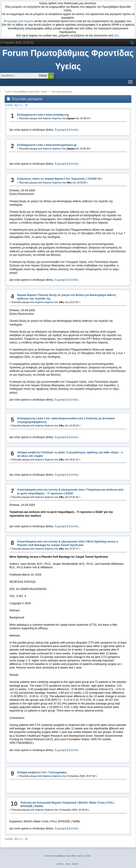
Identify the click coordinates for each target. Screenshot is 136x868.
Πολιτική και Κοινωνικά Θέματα (41, 803)
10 (26, 105)
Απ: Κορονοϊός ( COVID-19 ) (84, 179)
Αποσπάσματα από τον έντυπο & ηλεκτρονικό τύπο (51, 490)
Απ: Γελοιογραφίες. (55, 772)
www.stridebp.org (57, 115)
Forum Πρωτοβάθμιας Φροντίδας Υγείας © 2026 (67, 856)
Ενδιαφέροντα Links (30, 115)
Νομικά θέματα (26, 295)
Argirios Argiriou (52, 118)
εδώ (116, 36)
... (24, 105)
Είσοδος (74, 130)
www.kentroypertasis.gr (61, 145)
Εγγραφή (60, 130)
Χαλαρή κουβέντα (28, 452)
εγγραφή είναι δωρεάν (20, 21)
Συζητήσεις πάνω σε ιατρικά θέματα (40, 179)
